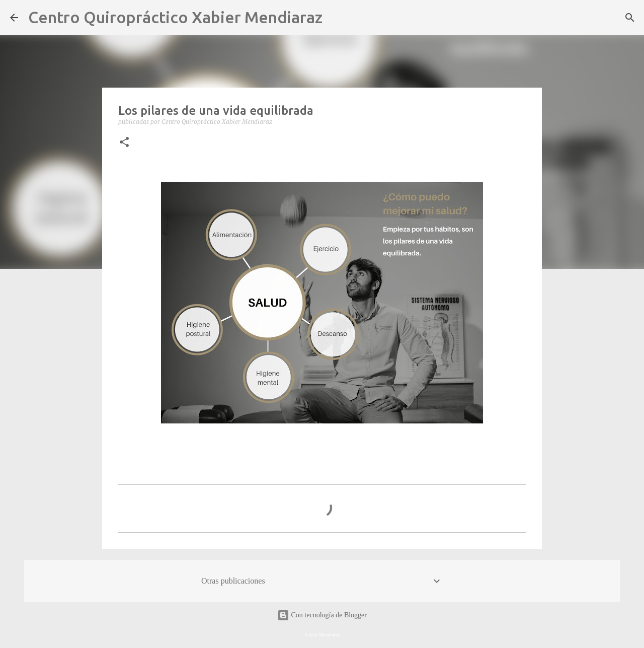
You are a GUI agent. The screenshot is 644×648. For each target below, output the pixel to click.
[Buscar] (337, 18)
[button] (124, 143)
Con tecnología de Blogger (322, 615)
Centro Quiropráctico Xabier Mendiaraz (175, 17)
